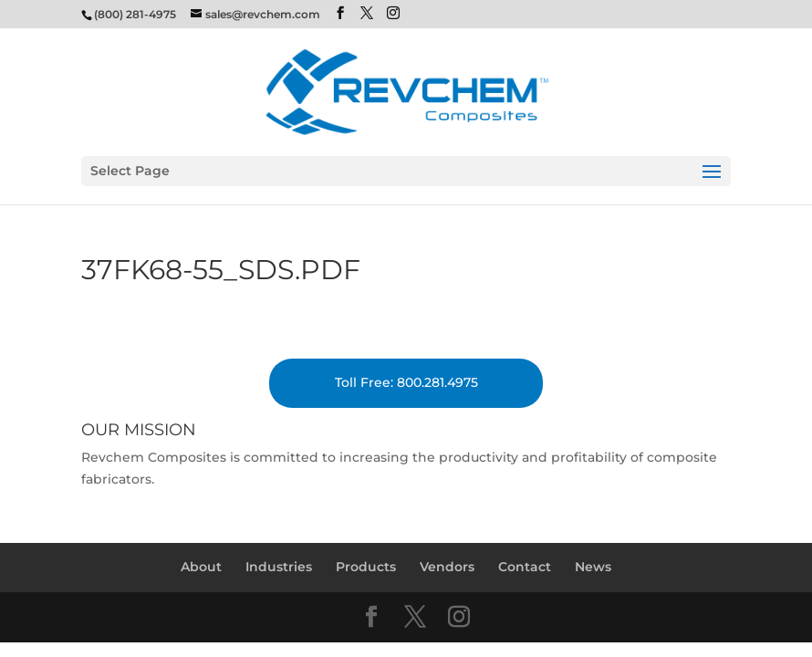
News (593, 567)
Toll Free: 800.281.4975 (406, 382)
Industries (279, 567)
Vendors (447, 567)
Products (366, 567)
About (201, 567)
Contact (525, 567)
